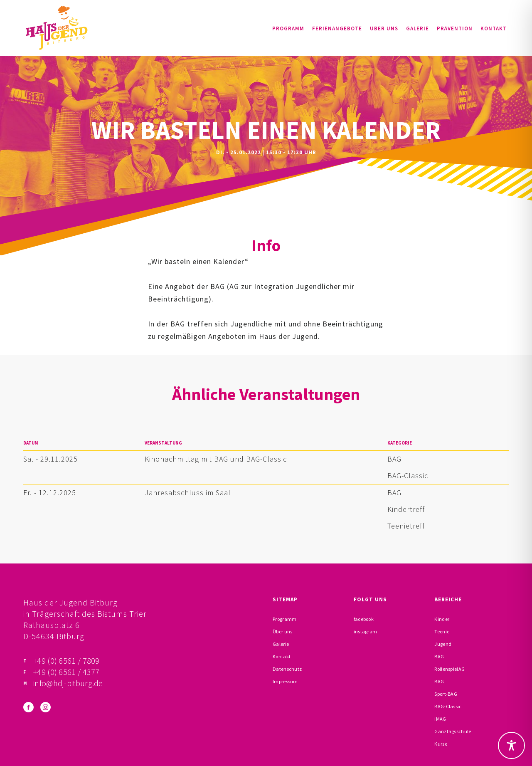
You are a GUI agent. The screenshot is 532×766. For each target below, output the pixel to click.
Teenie (442, 631)
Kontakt (494, 28)
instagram (366, 631)
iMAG (440, 719)
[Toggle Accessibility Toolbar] (511, 745)
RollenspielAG (449, 669)
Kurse (441, 744)
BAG (394, 459)
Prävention (455, 28)
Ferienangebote (337, 28)
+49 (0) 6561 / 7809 (66, 661)
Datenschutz (287, 669)
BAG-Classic (408, 476)
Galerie (417, 28)
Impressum (285, 681)
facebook (364, 619)
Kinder (442, 619)
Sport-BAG (446, 694)
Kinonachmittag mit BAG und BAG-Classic (216, 459)
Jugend (443, 644)
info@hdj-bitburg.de (68, 683)
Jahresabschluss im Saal (188, 493)
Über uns (384, 28)
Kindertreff (406, 509)
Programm (288, 28)
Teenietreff (406, 526)
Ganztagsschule (453, 731)
